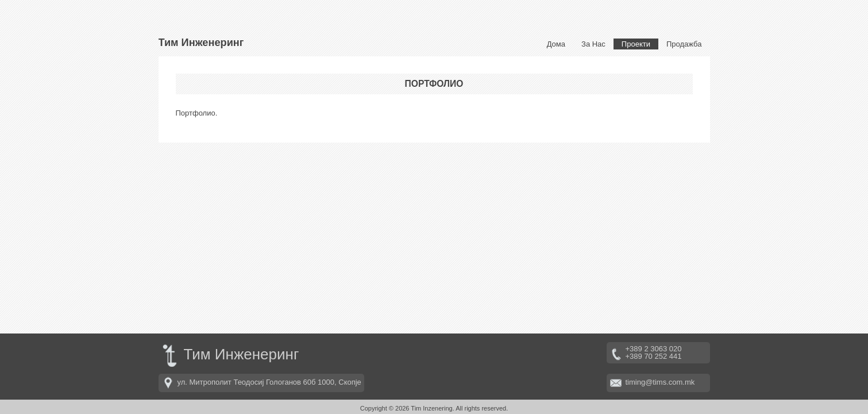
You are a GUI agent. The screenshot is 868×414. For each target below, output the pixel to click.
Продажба (684, 44)
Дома (556, 44)
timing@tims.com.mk (660, 382)
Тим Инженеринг (201, 43)
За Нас (593, 44)
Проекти (636, 44)
